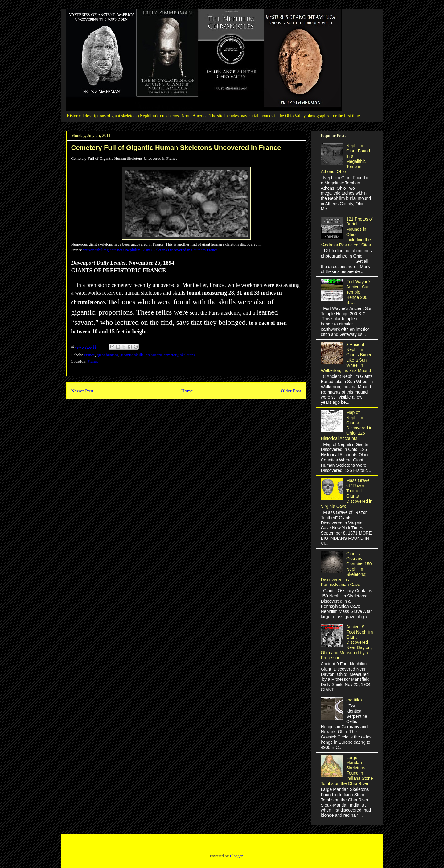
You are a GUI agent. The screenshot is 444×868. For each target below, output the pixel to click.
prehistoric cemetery (162, 355)
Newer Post (82, 391)
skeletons (187, 355)
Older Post (291, 391)
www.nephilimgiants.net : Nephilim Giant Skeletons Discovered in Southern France (150, 250)
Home (187, 391)
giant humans (108, 355)
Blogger (236, 856)
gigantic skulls (132, 355)
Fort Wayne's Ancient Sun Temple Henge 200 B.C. (359, 292)
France (89, 355)
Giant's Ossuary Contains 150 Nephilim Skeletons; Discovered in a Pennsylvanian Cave (346, 569)
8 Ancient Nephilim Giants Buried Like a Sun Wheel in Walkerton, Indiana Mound (347, 358)
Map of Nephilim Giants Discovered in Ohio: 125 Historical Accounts (347, 425)
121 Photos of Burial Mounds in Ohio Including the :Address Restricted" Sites (347, 232)
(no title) (354, 700)
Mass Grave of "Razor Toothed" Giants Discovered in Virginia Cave (347, 493)
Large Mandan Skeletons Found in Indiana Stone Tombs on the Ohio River (347, 771)
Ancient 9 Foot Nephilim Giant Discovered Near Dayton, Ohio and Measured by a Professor (347, 642)
